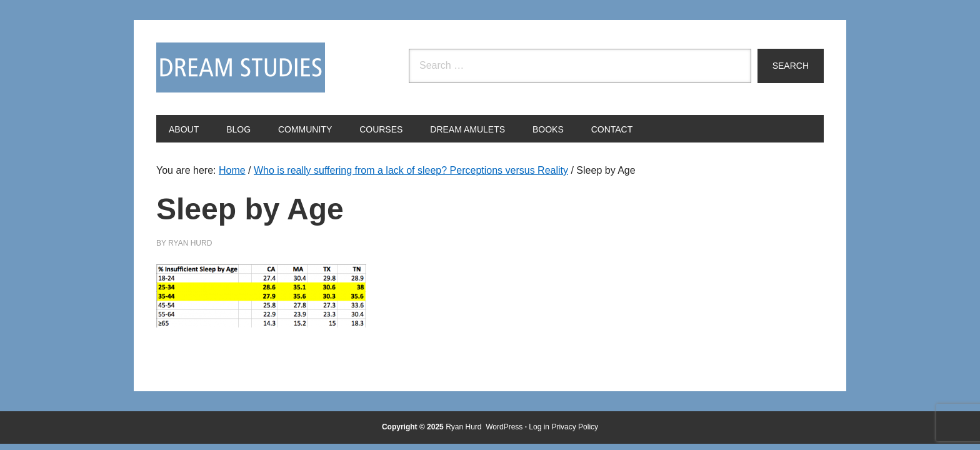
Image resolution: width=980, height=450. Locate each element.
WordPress (504, 427)
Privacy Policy (575, 427)
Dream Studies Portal (241, 67)
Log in (539, 427)
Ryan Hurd (465, 427)
